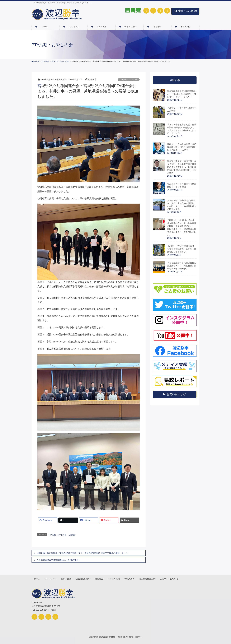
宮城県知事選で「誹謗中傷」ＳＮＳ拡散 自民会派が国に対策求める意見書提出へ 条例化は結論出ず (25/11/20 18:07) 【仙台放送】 (182, 167)
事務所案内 (130, 579)
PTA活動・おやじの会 (129, 80)
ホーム (37, 579)
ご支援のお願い (84, 579)
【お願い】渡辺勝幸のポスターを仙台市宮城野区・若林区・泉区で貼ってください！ (182, 249)
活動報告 (72, 535)
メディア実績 (114, 579)
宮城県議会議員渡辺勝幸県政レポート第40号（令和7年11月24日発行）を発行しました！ (182, 94)
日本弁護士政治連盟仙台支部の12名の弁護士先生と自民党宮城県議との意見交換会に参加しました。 (83, 553)
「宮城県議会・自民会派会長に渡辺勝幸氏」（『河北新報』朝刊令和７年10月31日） (182, 266)
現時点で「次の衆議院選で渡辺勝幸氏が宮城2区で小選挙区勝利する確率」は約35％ (182, 147)
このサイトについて (170, 579)
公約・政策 (67, 579)
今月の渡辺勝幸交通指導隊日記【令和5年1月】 (58, 560)
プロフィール (51, 579)
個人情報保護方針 (148, 579)
